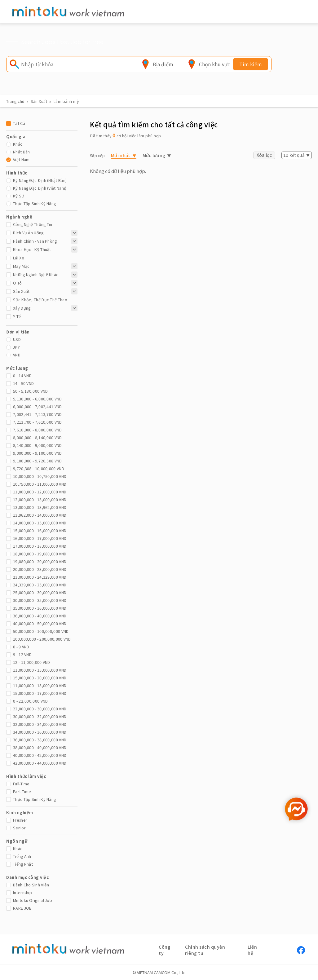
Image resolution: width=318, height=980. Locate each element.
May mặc (21, 266)
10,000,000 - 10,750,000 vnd (40, 476)
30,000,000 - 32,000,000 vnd (40, 716)
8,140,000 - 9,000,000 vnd (38, 445)
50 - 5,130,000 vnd (30, 391)
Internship (22, 892)
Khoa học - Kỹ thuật (32, 249)
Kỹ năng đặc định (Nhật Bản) (40, 180)
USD (17, 339)
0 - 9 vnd (21, 647)
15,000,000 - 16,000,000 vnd (40, 530)
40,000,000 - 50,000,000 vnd (40, 623)
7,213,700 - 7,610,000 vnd (38, 422)
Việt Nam (21, 159)
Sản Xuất (39, 101)
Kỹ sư (19, 196)
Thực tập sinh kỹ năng (34, 203)
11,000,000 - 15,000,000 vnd (40, 670)
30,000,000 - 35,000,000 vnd (40, 600)
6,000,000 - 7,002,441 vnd (38, 406)
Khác (18, 144)
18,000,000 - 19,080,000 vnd (40, 554)
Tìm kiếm (251, 64)
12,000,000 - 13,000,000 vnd (40, 499)
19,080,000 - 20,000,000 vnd (40, 561)
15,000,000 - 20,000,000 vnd (40, 678)
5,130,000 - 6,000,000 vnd (38, 399)
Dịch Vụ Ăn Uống (28, 233)
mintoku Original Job (33, 900)
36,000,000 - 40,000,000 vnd (40, 616)
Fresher (20, 820)
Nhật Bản (21, 152)
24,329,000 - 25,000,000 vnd (40, 585)
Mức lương (154, 155)
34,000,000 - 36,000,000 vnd (40, 732)
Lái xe (19, 258)
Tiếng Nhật (23, 864)
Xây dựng (22, 308)
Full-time (21, 784)
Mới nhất (121, 155)
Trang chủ (15, 101)
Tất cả (19, 123)
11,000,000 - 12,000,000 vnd (40, 492)
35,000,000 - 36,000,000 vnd (40, 608)
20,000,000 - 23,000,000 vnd (40, 569)
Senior (19, 828)
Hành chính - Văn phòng (35, 241)
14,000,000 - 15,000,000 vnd (40, 523)
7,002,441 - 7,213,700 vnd (38, 414)
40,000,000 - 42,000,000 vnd (40, 755)
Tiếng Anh (22, 856)
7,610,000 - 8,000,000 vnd (38, 430)
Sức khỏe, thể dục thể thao (40, 300)
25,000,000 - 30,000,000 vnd (40, 592)
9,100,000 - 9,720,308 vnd (38, 461)
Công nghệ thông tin (33, 224)
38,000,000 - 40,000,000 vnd (40, 747)
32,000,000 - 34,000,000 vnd (40, 724)
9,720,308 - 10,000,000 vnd (39, 468)
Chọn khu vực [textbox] (214, 64)
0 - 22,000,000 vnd (30, 701)
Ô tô (17, 283)
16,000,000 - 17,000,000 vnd (40, 538)
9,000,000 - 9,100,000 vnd (38, 453)
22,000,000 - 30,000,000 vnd (40, 709)
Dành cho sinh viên (31, 885)
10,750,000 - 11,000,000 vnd (40, 484)
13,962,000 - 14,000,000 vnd (40, 515)
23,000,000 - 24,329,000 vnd (40, 577)
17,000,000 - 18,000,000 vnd (40, 546)
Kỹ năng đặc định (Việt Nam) (40, 188)
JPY (16, 347)
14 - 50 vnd (23, 383)
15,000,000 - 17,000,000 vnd (40, 693)
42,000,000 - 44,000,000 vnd (40, 763)
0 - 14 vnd (22, 375)
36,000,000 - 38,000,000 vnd (40, 740)
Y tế (17, 316)
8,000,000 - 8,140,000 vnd (38, 437)
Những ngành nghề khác (36, 274)
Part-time (22, 791)
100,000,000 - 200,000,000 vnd (42, 639)
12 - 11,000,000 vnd (32, 662)
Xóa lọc (264, 155)
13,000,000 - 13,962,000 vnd (40, 507)
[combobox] (163, 64)
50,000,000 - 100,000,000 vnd (41, 631)
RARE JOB (22, 908)
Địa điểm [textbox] (163, 64)
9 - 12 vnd (22, 654)
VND (17, 355)
